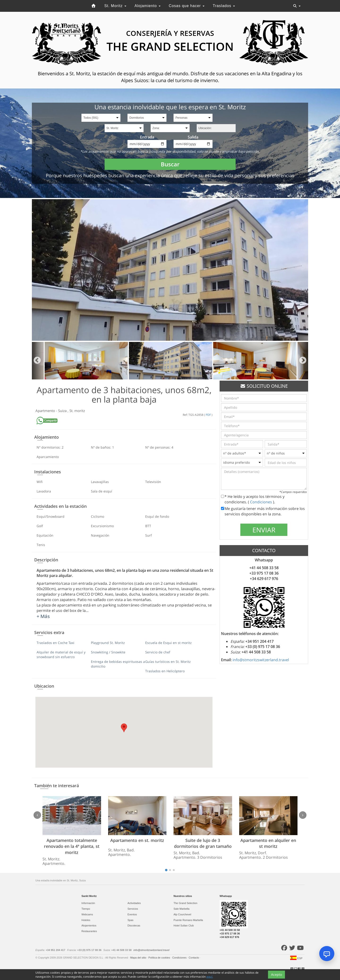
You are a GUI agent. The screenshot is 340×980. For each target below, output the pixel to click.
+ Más (43, 616)
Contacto (194, 958)
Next (303, 361)
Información (88, 903)
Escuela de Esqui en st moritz (168, 643)
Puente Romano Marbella (188, 920)
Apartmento (46, 411)
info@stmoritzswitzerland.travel (261, 660)
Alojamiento (148, 6)
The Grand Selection (185, 903)
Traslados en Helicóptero (165, 671)
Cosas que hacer (187, 6)
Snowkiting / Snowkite (108, 652)
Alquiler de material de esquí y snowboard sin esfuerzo (61, 654)
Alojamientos (89, 925)
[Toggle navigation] (297, 6)
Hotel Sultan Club (184, 925)
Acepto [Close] (276, 974)
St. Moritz (115, 6)
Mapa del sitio (138, 958)
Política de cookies (159, 958)
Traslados (224, 6)
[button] (124, 728)
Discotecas (134, 925)
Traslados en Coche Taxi (55, 643)
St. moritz (77, 411)
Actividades (134, 903)
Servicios (133, 909)
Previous (37, 361)
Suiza (63, 411)
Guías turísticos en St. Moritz (168, 662)
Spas (130, 920)
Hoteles (86, 920)
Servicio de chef (158, 652)
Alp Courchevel (182, 914)
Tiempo (86, 909)
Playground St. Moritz (108, 643)
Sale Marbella (181, 909)
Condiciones (261, 502)
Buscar (170, 164)
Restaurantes (89, 931)
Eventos (132, 914)
